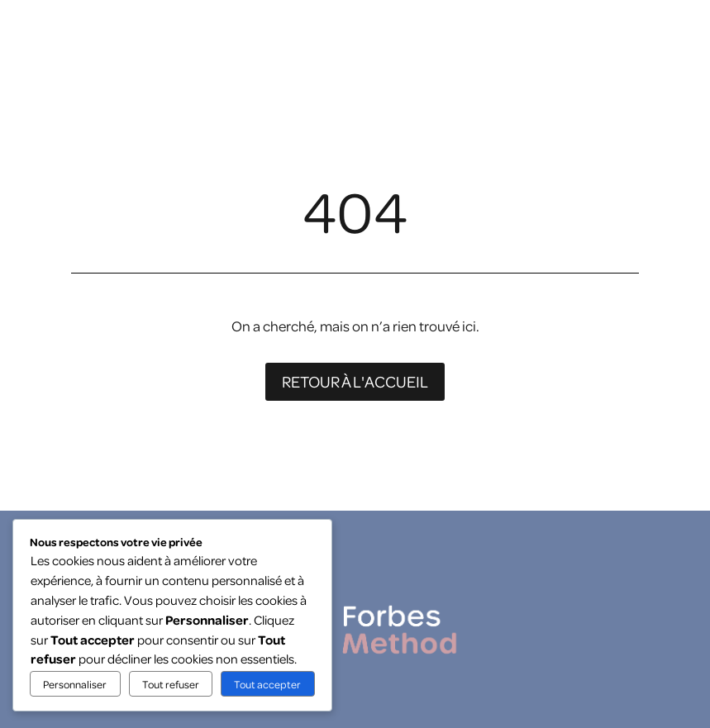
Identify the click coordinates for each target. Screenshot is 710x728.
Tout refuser (171, 684)
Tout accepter (267, 684)
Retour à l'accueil (355, 381)
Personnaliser (75, 684)
